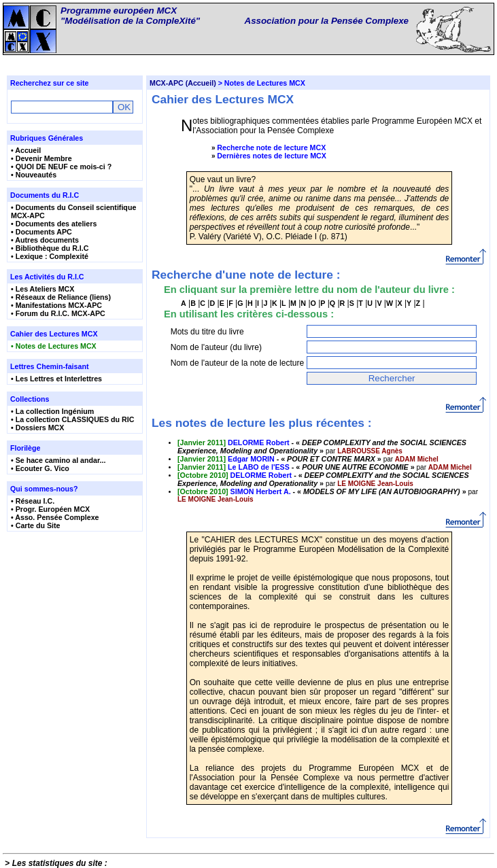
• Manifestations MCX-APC (56, 305)
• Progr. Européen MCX (50, 509)
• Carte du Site (35, 525)
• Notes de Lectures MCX (54, 346)
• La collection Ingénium (52, 411)
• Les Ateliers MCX (42, 289)
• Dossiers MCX (37, 428)
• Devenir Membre (41, 158)
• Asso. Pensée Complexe (55, 517)
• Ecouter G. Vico (40, 468)
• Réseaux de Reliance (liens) (61, 297)
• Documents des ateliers (54, 224)
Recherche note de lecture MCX (271, 147)
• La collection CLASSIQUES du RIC (72, 419)
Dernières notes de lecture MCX (272, 156)
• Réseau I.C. (33, 501)
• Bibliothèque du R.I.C (50, 248)
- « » (322, 447)
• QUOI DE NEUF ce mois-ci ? (61, 167)
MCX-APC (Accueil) (183, 83)
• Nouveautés (34, 175)
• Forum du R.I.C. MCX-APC (58, 313)
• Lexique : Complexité (50, 256)
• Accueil (26, 150)
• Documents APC (41, 232)
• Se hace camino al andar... (58, 460)
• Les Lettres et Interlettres (56, 379)
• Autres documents (45, 240)
